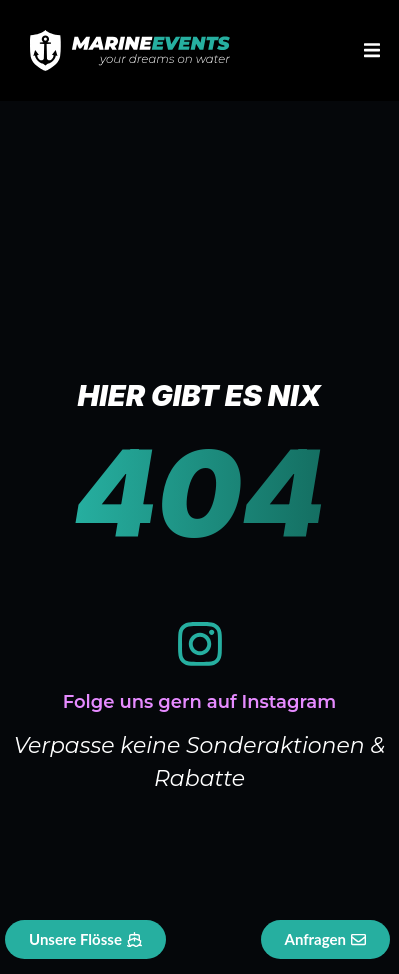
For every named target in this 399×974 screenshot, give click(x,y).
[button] (371, 50)
